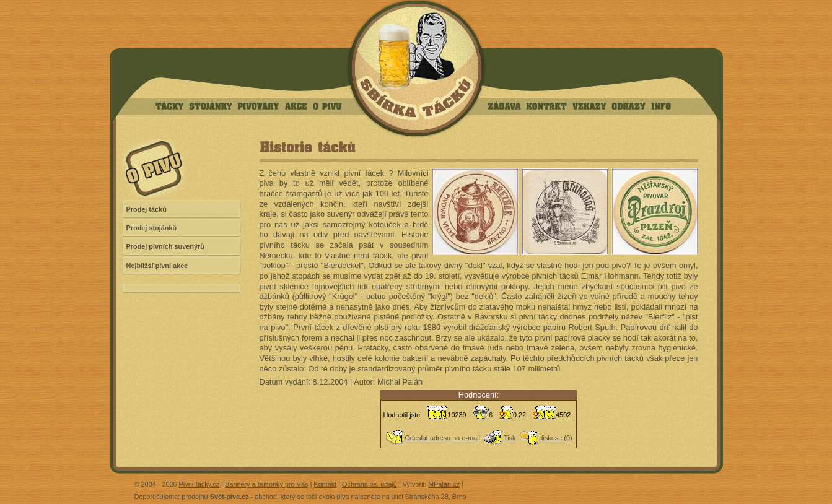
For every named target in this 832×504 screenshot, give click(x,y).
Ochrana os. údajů (370, 484)
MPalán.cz (444, 484)
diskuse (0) (555, 438)
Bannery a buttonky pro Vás (266, 484)
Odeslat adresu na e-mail (442, 438)
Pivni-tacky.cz (199, 484)
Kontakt (325, 484)
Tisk (510, 438)
